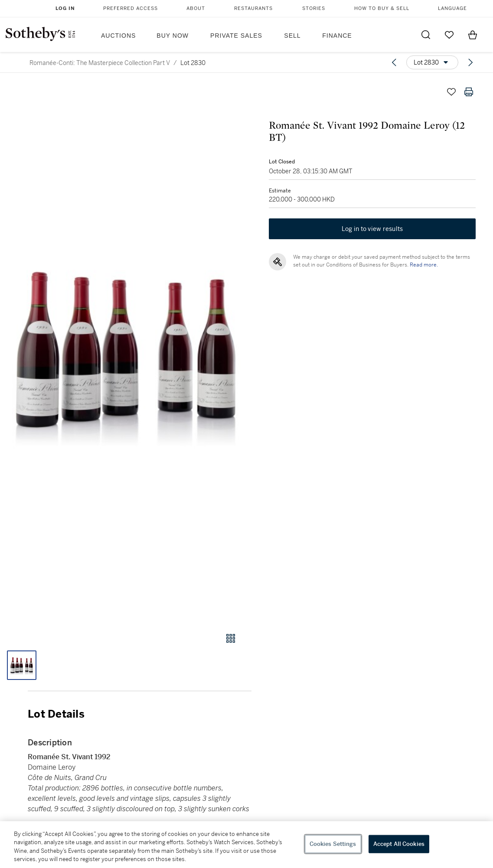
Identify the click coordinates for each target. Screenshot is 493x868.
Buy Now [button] (173, 36)
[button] (126, 349)
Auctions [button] (118, 36)
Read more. (424, 265)
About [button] (196, 8)
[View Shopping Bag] (473, 35)
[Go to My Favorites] (449, 35)
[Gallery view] (231, 638)
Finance (337, 36)
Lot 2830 (193, 63)
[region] (246, 845)
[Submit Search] (426, 35)
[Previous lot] (394, 62)
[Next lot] (470, 62)
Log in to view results (372, 229)
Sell (292, 36)
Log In (65, 8)
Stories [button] (314, 8)
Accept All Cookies (399, 844)
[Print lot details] (469, 92)
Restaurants (253, 8)
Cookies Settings (333, 844)
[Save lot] (451, 92)
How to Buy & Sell (382, 8)
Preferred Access (131, 8)
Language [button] (452, 8)
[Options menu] (432, 62)
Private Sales (236, 36)
